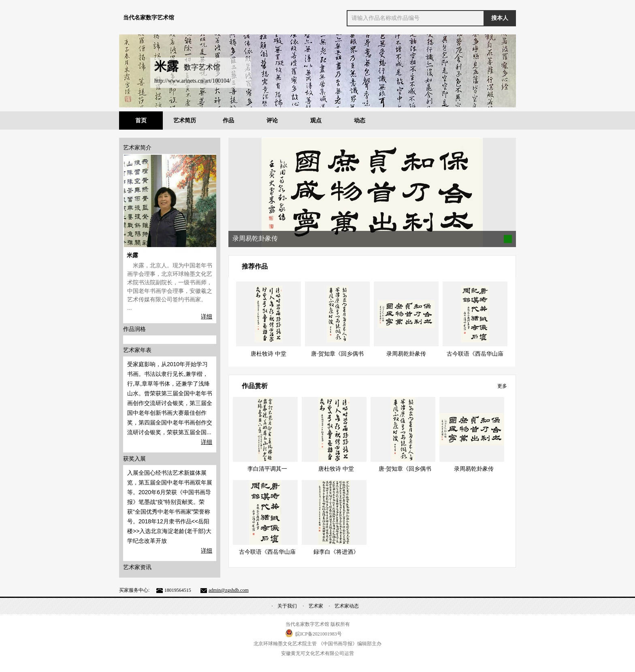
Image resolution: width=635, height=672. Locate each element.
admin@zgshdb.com (229, 590)
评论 (272, 121)
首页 (141, 121)
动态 (360, 121)
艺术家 (316, 606)
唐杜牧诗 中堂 (268, 354)
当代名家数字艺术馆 (149, 18)
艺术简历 (185, 121)
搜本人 (500, 18)
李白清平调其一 (267, 469)
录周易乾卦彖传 (406, 354)
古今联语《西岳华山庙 (475, 354)
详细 (207, 316)
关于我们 (287, 606)
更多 (502, 386)
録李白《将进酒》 (336, 552)
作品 (228, 121)
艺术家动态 (347, 606)
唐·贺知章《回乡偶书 (337, 354)
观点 (316, 121)
